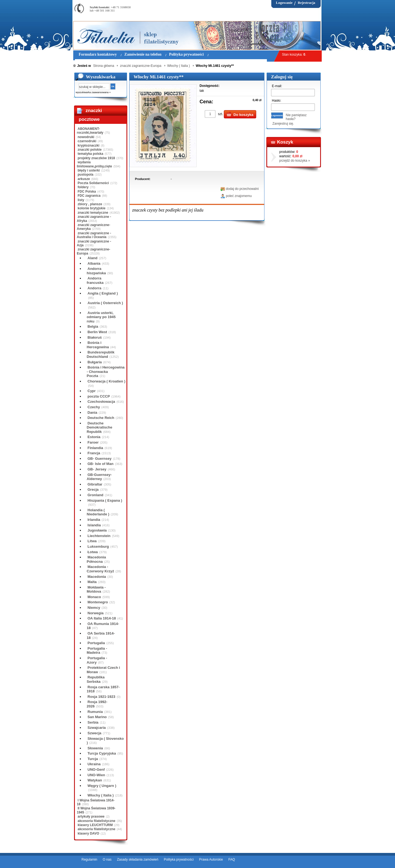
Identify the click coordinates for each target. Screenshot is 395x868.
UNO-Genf (96, 770)
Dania (92, 412)
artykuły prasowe (91, 816)
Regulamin (89, 860)
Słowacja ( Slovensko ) (105, 741)
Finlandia (95, 448)
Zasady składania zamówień (138, 860)
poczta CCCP (99, 396)
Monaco (94, 597)
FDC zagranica (89, 196)
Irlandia (94, 520)
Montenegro (98, 602)
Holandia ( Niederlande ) (98, 512)
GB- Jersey (97, 469)
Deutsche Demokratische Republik (99, 427)
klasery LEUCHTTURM (95, 825)
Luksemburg (98, 546)
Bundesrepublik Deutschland (101, 354)
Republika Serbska (96, 679)
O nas (107, 860)
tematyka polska (90, 154)
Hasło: (276, 101)
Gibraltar (95, 484)
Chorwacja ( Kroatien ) (106, 381)
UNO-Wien (96, 775)
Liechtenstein (99, 536)
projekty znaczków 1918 (96, 158)
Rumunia (95, 712)
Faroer (93, 442)
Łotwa (93, 552)
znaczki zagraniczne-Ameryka (94, 227)
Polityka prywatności (179, 860)
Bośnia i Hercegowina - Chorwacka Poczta (106, 372)
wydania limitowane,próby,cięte (94, 164)
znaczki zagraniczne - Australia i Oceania (94, 235)
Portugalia (96, 643)
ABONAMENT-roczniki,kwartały (90, 131)
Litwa (92, 541)
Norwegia (96, 613)
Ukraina (94, 764)
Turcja (93, 759)
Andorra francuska (95, 280)
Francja (94, 453)
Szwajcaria (97, 728)
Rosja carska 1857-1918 (103, 689)
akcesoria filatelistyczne (96, 821)
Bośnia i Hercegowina (98, 345)
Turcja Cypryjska (102, 753)
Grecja (93, 489)
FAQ (232, 860)
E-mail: (277, 86)
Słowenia (95, 748)
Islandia (94, 525)
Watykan (95, 780)
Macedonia (97, 577)
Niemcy (94, 608)
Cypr (92, 391)
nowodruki (86, 137)
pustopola (85, 175)
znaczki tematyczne (93, 213)
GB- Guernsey (99, 459)
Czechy (94, 407)
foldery (83, 187)
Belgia (93, 326)
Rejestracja (306, 3)
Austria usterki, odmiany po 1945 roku (101, 317)
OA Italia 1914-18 (102, 618)
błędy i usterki (89, 170)
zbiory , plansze (90, 204)
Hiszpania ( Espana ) (105, 500)
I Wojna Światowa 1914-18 (96, 802)
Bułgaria (95, 362)
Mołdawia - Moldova (96, 589)
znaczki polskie (90, 150)
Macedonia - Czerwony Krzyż (100, 569)
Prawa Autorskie (211, 860)
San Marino (97, 717)
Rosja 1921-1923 (101, 697)
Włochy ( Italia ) (101, 795)
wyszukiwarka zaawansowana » (93, 92)
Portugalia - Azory (97, 660)
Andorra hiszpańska (96, 271)
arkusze (84, 179)
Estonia (94, 437)
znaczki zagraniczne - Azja (94, 243)
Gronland (95, 495)
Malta (92, 582)
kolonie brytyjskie (91, 208)
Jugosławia (97, 530)
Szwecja (94, 733)
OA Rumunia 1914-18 (103, 626)
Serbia (93, 722)
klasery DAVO (88, 833)
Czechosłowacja (101, 402)
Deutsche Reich (101, 418)
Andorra (94, 288)
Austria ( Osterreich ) (105, 303)
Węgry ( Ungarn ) (102, 786)
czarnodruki (87, 141)
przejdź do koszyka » (295, 161)
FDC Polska (87, 192)
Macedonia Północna (96, 559)
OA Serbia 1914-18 (101, 636)
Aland (92, 258)
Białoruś (95, 337)
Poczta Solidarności (93, 183)
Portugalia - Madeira (97, 651)
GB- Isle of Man (101, 464)
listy (81, 200)
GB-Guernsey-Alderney (99, 477)
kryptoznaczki (88, 145)
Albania (94, 263)
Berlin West (97, 332)
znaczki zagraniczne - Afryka (94, 219)
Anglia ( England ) (103, 293)
